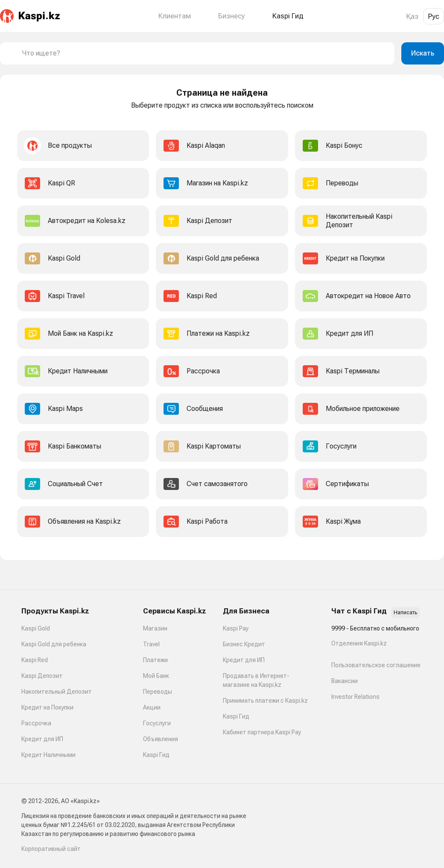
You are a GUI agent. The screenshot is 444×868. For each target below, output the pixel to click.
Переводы (158, 692)
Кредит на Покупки (47, 707)
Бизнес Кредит (244, 644)
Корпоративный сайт (51, 849)
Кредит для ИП (42, 739)
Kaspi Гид (156, 755)
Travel (151, 644)
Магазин (155, 628)
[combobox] (205, 53)
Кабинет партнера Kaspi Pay (262, 732)
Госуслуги (157, 723)
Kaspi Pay (236, 628)
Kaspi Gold (36, 628)
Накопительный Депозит (57, 692)
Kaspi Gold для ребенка (54, 644)
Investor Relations (355, 697)
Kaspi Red (35, 660)
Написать (405, 613)
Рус (434, 16)
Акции (152, 707)
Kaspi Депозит (42, 676)
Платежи (155, 660)
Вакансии (345, 681)
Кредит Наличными (48, 755)
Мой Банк (156, 676)
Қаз (412, 16)
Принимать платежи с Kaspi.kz (265, 701)
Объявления (161, 739)
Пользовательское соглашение (376, 665)
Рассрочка (36, 723)
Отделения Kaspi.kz (359, 643)
